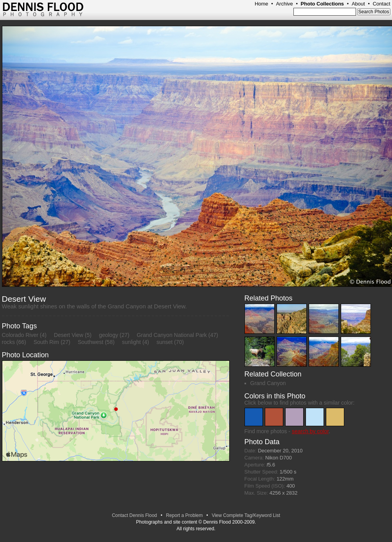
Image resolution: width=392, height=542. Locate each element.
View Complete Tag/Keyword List (246, 515)
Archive (284, 4)
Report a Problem (184, 515)
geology (109, 335)
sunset (165, 342)
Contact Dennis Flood (134, 515)
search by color (310, 431)
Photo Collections (323, 4)
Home (262, 4)
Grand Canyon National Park (172, 335)
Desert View (69, 335)
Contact (382, 4)
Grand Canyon (268, 383)
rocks (8, 342)
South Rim (46, 342)
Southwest (91, 342)
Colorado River (20, 335)
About (358, 4)
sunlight (131, 342)
